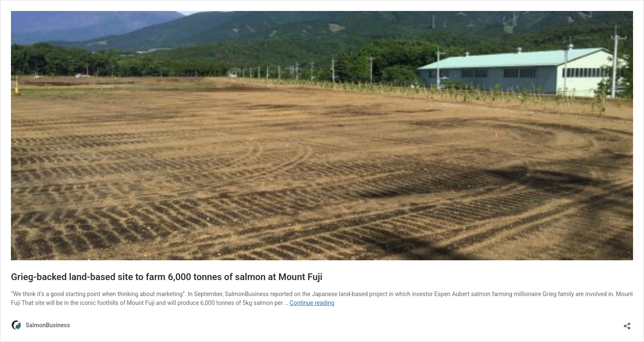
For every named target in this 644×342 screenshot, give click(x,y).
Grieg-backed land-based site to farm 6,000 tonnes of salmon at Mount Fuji (167, 277)
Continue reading (312, 303)
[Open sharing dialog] (627, 323)
